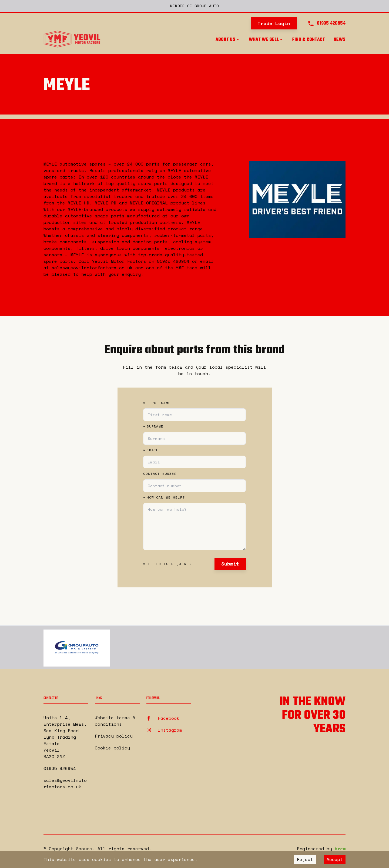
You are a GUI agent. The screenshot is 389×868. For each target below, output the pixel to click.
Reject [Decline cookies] (305, 859)
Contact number (160, 474)
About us (228, 40)
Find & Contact (309, 40)
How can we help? (164, 497)
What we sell (266, 40)
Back (53, 139)
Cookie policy (112, 748)
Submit (230, 564)
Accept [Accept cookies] (335, 859)
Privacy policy (114, 736)
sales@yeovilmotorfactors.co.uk (65, 783)
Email (151, 450)
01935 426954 (60, 768)
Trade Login (274, 23)
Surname (153, 426)
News (340, 40)
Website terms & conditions (115, 721)
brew (340, 849)
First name (157, 403)
